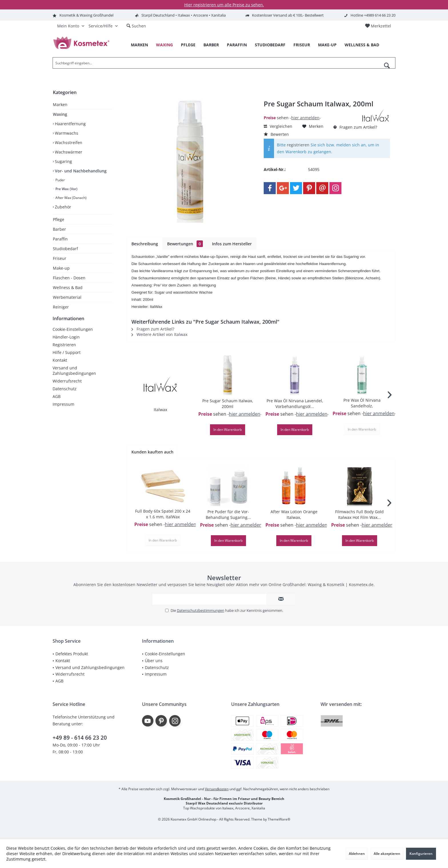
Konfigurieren (421, 854)
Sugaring (63, 161)
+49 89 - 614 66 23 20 (80, 738)
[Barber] (211, 45)
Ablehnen (357, 854)
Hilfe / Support (67, 358)
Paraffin (60, 239)
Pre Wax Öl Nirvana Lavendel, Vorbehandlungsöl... (295, 404)
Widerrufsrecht (67, 387)
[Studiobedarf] (270, 45)
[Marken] (139, 45)
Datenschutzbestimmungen (201, 610)
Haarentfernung (70, 124)
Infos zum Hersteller (232, 244)
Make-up (61, 268)
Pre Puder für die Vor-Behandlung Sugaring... (228, 514)
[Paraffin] (237, 45)
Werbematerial (67, 297)
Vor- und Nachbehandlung (80, 171)
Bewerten (276, 134)
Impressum (63, 410)
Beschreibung (145, 244)
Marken (60, 104)
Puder (60, 180)
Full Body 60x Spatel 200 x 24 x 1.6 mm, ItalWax (163, 514)
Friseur (60, 258)
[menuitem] (378, 26)
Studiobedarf (65, 249)
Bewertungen (185, 244)
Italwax (160, 410)
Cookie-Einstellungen (73, 335)
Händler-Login (66, 343)
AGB (57, 402)
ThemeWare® (279, 819)
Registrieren (64, 350)
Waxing (60, 114)
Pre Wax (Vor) (66, 189)
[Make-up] (327, 45)
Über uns (154, 661)
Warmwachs (66, 133)
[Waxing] (164, 45)
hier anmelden (305, 118)
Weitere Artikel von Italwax (159, 334)
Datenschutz (65, 394)
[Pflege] (188, 45)
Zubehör (62, 207)
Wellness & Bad (68, 287)
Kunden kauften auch (152, 452)
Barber (59, 229)
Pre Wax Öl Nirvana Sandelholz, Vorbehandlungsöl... (362, 403)
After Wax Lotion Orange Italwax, (294, 514)
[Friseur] (302, 45)
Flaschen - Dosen (69, 278)
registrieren (298, 145)
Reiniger (61, 307)
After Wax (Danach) (71, 198)
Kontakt (60, 366)
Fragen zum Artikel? (355, 127)
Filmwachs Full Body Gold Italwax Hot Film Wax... (359, 514)
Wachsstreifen (68, 143)
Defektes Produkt (72, 654)
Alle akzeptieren (387, 854)
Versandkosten (217, 789)
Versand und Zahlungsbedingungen (74, 376)
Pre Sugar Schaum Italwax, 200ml (228, 404)
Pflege (59, 219)
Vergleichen (278, 126)
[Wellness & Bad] (362, 45)
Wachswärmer (68, 152)
